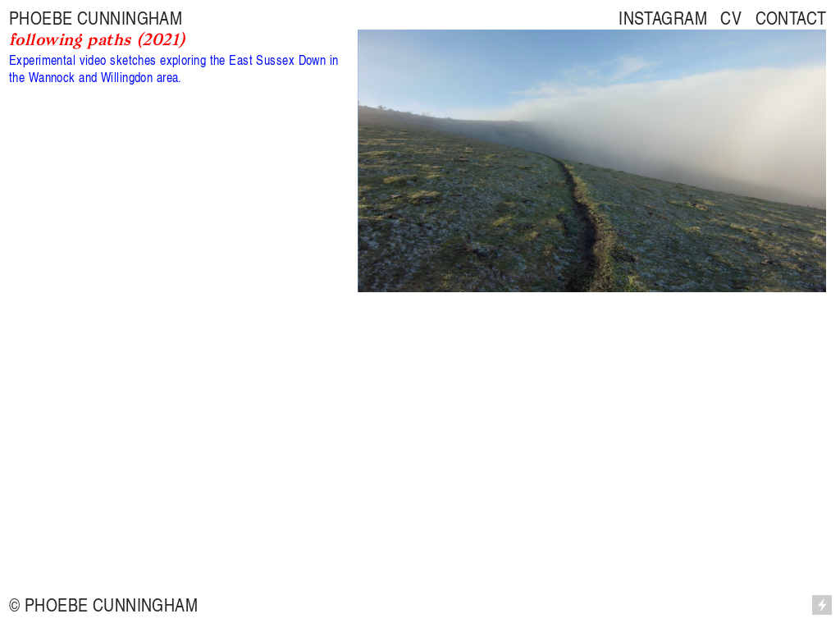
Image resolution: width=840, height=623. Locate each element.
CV (731, 18)
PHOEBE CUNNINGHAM (96, 18)
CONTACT (791, 18)
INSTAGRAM (663, 18)
